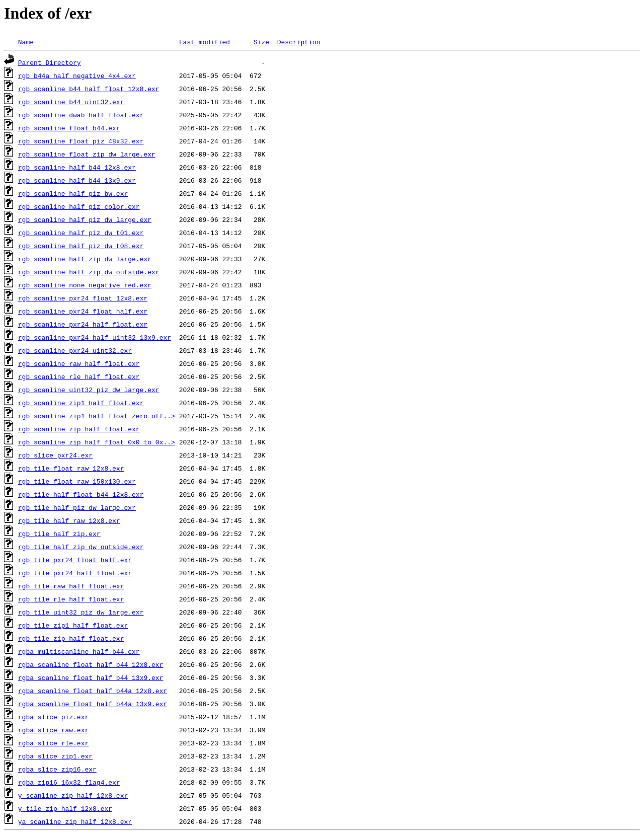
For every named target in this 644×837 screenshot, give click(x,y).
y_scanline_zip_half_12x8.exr (73, 795)
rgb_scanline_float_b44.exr (69, 128)
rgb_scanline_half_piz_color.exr (79, 206)
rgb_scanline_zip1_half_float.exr (81, 403)
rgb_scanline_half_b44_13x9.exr (77, 180)
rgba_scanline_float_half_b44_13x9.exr (91, 677)
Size (261, 42)
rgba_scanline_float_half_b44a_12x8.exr (93, 691)
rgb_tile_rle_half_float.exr (71, 599)
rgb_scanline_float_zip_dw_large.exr (87, 154)
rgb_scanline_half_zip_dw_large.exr (85, 259)
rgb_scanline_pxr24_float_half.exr (83, 311)
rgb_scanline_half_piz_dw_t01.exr (81, 233)
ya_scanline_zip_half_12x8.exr (75, 821)
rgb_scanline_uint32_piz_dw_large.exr (89, 390)
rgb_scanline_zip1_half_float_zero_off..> (97, 416)
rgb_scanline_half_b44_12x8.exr (77, 167)
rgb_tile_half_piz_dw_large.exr (77, 507)
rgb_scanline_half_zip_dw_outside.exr (89, 272)
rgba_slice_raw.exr (53, 730)
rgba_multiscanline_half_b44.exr (79, 651)
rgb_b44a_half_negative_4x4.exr (77, 75)
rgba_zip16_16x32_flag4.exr (69, 782)
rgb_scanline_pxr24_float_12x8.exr (83, 298)
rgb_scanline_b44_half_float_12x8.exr (89, 89)
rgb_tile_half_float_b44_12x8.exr (81, 494)
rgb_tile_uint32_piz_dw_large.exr (81, 612)
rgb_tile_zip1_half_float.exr (73, 625)
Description (299, 42)
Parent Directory (50, 62)
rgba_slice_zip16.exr (57, 769)
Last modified (205, 42)
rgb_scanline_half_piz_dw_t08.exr (81, 246)
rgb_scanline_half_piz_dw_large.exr (85, 219)
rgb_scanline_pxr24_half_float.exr (83, 324)
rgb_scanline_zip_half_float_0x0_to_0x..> (97, 442)
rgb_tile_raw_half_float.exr (71, 586)
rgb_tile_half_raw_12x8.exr (69, 520)
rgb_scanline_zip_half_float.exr (79, 429)
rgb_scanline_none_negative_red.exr (85, 285)
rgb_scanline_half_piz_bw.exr (73, 193)
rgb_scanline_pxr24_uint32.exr (75, 350)
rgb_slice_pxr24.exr (55, 455)
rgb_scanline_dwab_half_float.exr (81, 115)
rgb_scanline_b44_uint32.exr (71, 102)
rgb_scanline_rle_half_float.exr (79, 376)
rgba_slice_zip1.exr (55, 756)
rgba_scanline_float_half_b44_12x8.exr (91, 664)
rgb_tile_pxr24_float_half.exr (75, 560)
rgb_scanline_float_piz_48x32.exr (81, 141)
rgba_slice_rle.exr (53, 743)
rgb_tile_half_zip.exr (59, 534)
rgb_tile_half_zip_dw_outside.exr (81, 547)
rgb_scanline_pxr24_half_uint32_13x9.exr (95, 337)
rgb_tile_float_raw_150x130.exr (77, 481)
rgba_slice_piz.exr (53, 717)
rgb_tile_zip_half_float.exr (71, 638)
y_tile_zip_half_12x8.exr (65, 808)
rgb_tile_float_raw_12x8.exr (71, 468)
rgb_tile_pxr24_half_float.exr (75, 573)
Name (26, 42)
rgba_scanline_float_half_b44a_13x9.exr (93, 704)
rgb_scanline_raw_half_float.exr (79, 363)
